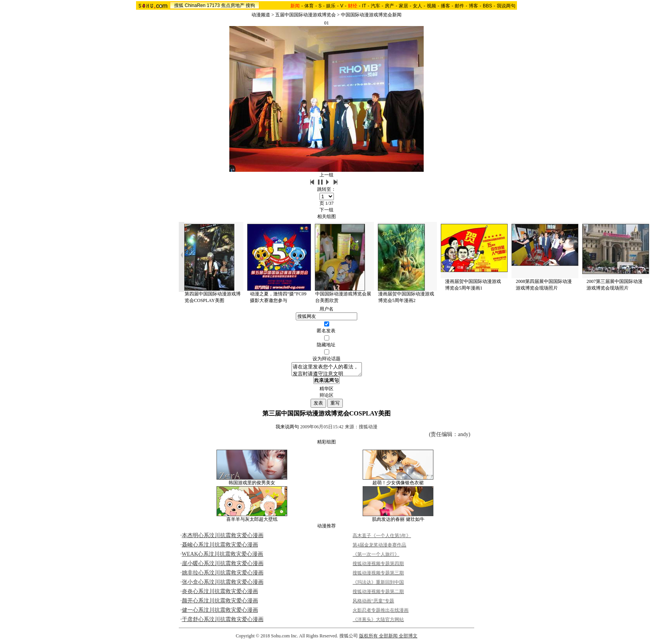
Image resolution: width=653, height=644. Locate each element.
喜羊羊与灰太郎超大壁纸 (252, 522)
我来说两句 (287, 429)
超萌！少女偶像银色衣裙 (398, 485)
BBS (487, 6)
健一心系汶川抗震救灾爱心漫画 (220, 612)
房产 (389, 6)
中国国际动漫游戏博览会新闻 (371, 15)
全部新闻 (388, 638)
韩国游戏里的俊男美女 (252, 485)
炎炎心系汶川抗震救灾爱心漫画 (220, 594)
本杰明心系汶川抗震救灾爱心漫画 (223, 538)
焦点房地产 (233, 5)
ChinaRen (195, 5)
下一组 (326, 210)
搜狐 (179, 5)
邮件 (459, 6)
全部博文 (408, 638)
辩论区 (326, 398)
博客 (473, 6)
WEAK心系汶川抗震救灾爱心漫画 (223, 556)
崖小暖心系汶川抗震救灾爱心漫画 (223, 566)
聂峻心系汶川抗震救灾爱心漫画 (220, 547)
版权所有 (368, 638)
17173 (213, 5)
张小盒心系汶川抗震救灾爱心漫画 (223, 584)
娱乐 (331, 6)
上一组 (326, 175)
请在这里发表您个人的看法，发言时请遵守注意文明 (327, 370)
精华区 (326, 391)
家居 (403, 6)
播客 (445, 6)
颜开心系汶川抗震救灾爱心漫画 (220, 603)
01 (326, 23)
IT (364, 6)
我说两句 (506, 6)
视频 (431, 6)
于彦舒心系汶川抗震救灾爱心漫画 (223, 622)
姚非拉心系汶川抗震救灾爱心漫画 (223, 575)
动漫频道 (261, 15)
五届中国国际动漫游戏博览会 (306, 15)
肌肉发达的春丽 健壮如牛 (398, 522)
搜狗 (250, 5)
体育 (309, 6)
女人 (417, 6)
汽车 (375, 6)
